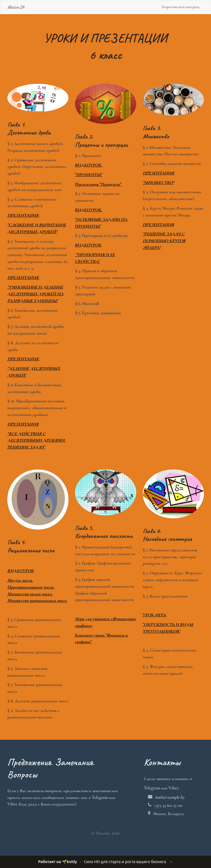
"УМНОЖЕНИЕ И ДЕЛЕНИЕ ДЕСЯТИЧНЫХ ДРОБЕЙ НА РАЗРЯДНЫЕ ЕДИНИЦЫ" (35, 294)
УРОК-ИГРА (154, 615)
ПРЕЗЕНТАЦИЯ (23, 278)
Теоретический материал (181, 7)
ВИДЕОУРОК (89, 165)
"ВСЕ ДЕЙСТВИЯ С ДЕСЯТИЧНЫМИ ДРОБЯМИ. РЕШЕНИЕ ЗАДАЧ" (36, 441)
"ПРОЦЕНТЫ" (89, 175)
